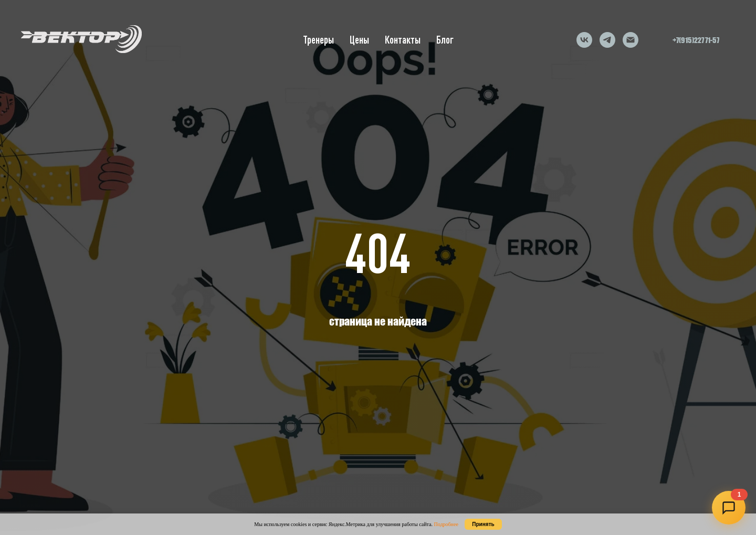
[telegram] (607, 40)
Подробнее (446, 524)
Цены (359, 40)
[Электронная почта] (631, 40)
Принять (483, 524)
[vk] (584, 40)
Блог (445, 40)
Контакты (403, 40)
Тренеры (318, 40)
